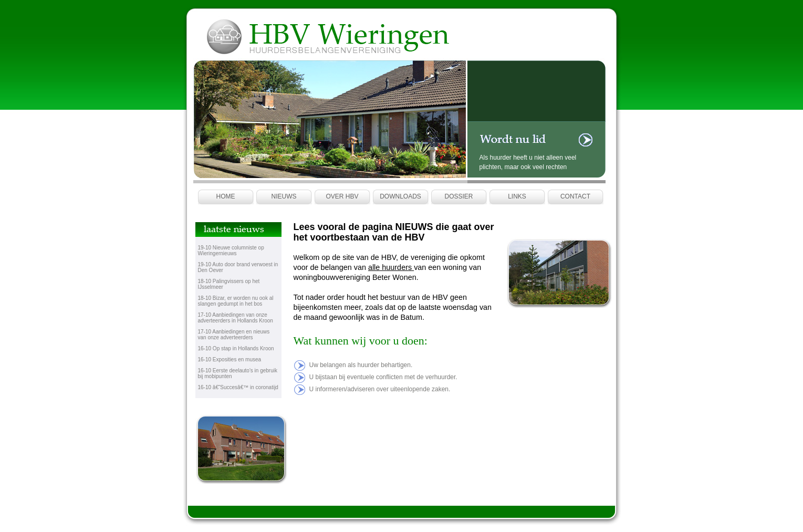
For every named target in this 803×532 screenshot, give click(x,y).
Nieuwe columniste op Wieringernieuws (231, 251)
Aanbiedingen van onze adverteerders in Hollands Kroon (236, 318)
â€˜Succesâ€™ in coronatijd (246, 387)
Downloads (400, 196)
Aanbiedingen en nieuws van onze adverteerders (234, 335)
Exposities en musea (237, 359)
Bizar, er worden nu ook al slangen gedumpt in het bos (236, 301)
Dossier (458, 196)
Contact (575, 196)
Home (226, 196)
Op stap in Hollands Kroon (243, 348)
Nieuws (284, 196)
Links (517, 196)
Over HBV (342, 196)
